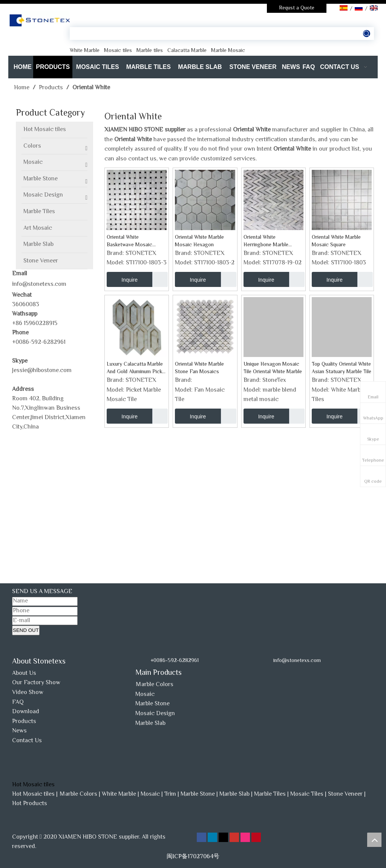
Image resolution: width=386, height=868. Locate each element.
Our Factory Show (36, 683)
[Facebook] (202, 837)
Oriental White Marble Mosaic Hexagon (199, 241)
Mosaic (145, 695)
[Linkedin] (213, 837)
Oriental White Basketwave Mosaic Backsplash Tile (129, 241)
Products (24, 722)
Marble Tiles (270, 794)
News (19, 731)
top (374, 840)
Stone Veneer (345, 794)
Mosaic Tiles (307, 794)
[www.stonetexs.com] (280, 674)
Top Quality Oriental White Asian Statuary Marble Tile (342, 368)
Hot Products (30, 804)
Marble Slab (150, 724)
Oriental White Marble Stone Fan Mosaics (199, 368)
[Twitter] (224, 837)
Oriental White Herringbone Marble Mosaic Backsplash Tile (270, 241)
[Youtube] (235, 837)
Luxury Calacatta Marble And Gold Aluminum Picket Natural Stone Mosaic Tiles (137, 368)
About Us (24, 674)
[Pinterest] (256, 837)
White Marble (119, 794)
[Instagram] (246, 837)
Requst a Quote (297, 8)
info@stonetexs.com (39, 285)
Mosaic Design (155, 714)
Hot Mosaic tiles (33, 794)
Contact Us (27, 741)
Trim (170, 794)
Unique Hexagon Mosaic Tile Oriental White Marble (273, 368)
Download (26, 712)
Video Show (28, 693)
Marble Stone (152, 704)
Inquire (122, 279)
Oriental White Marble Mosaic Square (336, 241)
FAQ (18, 702)
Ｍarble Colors (154, 685)
